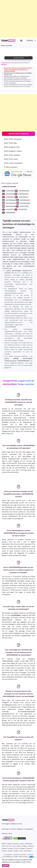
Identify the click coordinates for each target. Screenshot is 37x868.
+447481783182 (10, 194)
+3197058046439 (24, 191)
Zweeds (16, 851)
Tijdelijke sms (15, 824)
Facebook (5, 829)
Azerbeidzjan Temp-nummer (18, 384)
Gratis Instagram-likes (12, 147)
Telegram (29, 81)
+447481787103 (10, 209)
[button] (21, 41)
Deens (22, 844)
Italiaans (31, 846)
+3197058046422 (23, 194)
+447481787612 (22, 209)
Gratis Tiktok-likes (10, 143)
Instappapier (29, 829)
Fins (10, 846)
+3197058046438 (11, 200)
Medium (5, 834)
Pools (16, 848)
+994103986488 (10, 213)
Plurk (10, 834)
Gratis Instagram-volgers (13, 151)
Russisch (29, 848)
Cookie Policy (26, 862)
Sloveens (5, 851)
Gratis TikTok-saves (11, 159)
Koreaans (11, 848)
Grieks (19, 846)
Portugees (22, 848)
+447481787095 (24, 206)
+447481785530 (23, 197)
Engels (4, 844)
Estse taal (5, 846)
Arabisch (9, 844)
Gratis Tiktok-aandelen (12, 155)
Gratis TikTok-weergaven (13, 139)
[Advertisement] (18, 19)
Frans (14, 846)
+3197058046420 (11, 203)
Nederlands (29, 844)
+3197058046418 (11, 206)
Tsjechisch (16, 844)
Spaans (11, 851)
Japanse (4, 848)
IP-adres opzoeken (11, 167)
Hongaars (25, 846)
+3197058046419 (25, 203)
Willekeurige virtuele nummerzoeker (21, 86)
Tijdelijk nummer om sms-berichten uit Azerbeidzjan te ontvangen (18, 224)
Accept (6, 865)
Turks (21, 851)
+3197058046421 (25, 200)
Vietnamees (27, 851)
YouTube (13, 829)
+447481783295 (10, 191)
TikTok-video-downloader (13, 163)
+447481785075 (10, 197)
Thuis (3, 46)
